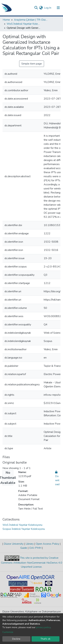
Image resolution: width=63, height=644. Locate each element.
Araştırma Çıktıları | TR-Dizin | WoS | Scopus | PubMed (31, 20)
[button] (41, 8)
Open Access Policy (47, 544)
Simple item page (32, 64)
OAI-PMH (35, 548)
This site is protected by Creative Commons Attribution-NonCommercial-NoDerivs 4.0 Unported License (32, 562)
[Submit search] (36, 8)
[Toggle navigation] (58, 8)
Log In (48, 8)
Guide (24, 548)
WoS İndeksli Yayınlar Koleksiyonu (24, 24)
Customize (8, 632)
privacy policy (43, 627)
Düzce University (14, 544)
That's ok (45, 639)
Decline (16, 639)
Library (30, 544)
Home (6, 20)
